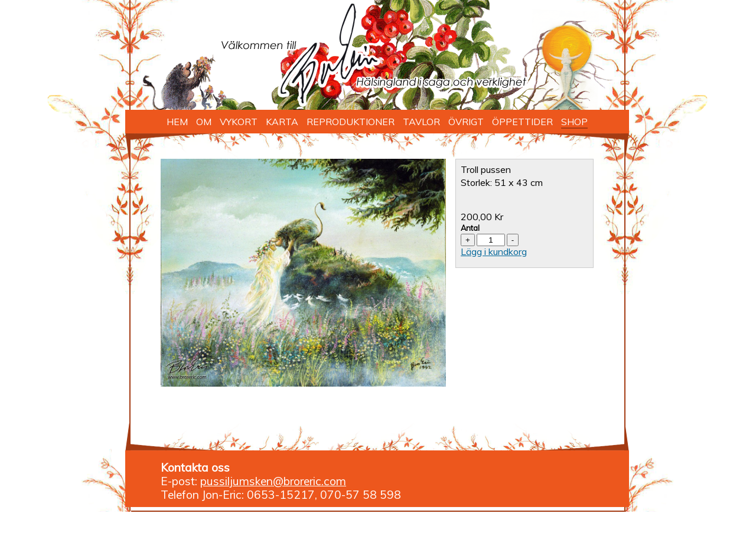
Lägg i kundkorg (494, 251)
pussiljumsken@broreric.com (273, 481)
